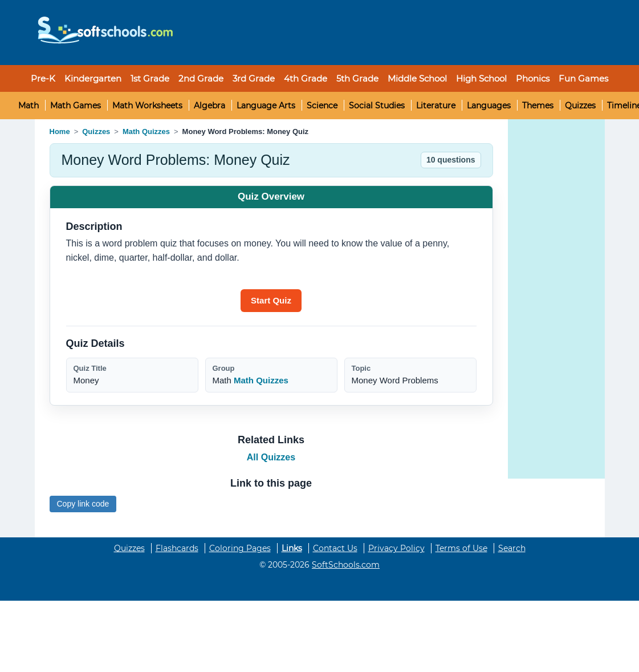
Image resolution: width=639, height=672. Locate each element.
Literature (436, 106)
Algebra (209, 106)
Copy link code (83, 504)
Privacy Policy (396, 548)
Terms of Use (461, 548)
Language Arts (266, 106)
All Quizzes (271, 457)
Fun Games (583, 78)
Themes (538, 106)
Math (29, 106)
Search (512, 548)
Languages (489, 106)
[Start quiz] (271, 301)
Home (60, 131)
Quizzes (580, 106)
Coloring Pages (240, 548)
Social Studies (377, 106)
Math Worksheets (147, 106)
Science (322, 106)
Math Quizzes (146, 131)
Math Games (76, 106)
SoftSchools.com (346, 565)
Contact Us (335, 548)
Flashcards (177, 548)
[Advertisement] (391, 33)
